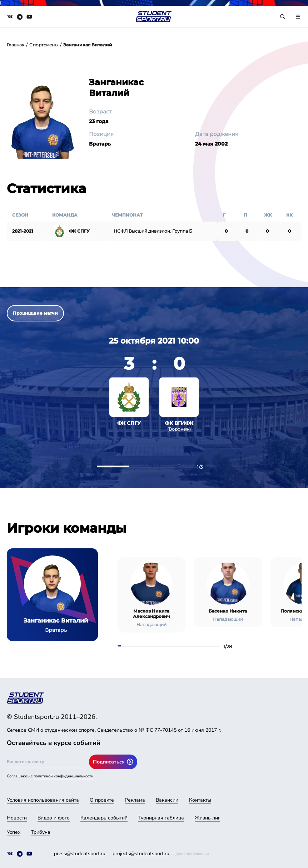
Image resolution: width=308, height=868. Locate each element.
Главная (16, 45)
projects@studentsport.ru (141, 854)
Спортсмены (44, 45)
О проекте (102, 800)
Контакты (200, 800)
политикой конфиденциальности (63, 776)
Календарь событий (104, 818)
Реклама (135, 800)
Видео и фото (54, 818)
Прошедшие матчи (35, 313)
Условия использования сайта (43, 800)
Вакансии (167, 800)
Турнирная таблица (161, 818)
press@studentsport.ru (80, 854)
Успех (14, 832)
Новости (17, 818)
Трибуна (41, 832)
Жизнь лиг (207, 818)
